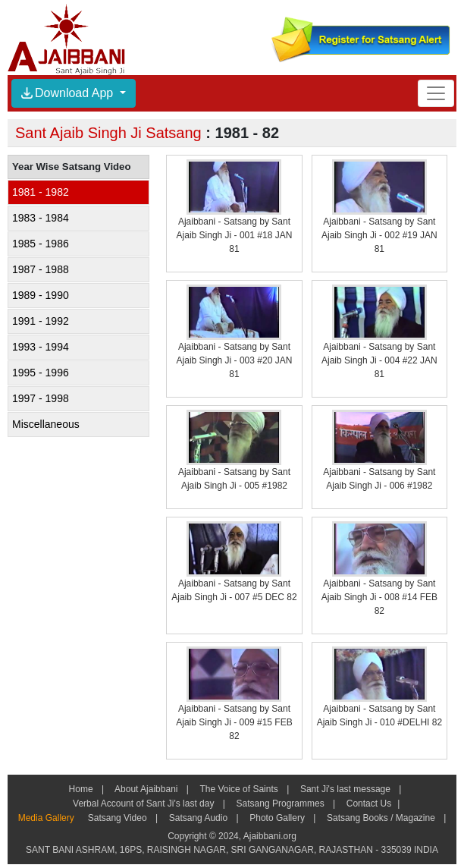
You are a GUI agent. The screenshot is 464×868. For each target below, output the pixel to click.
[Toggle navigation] (436, 93)
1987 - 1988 (41, 269)
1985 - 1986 (41, 244)
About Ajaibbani (146, 789)
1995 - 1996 (41, 373)
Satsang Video (117, 818)
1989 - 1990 (41, 295)
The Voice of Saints (239, 789)
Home (81, 789)
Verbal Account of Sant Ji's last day (144, 804)
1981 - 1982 (41, 192)
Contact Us (367, 804)
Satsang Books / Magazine (381, 818)
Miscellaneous (46, 424)
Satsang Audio (198, 818)
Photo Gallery (277, 818)
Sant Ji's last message (346, 789)
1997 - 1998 (41, 398)
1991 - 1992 (41, 321)
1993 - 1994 (41, 347)
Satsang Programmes (280, 804)
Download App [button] (69, 93)
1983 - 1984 (41, 218)
